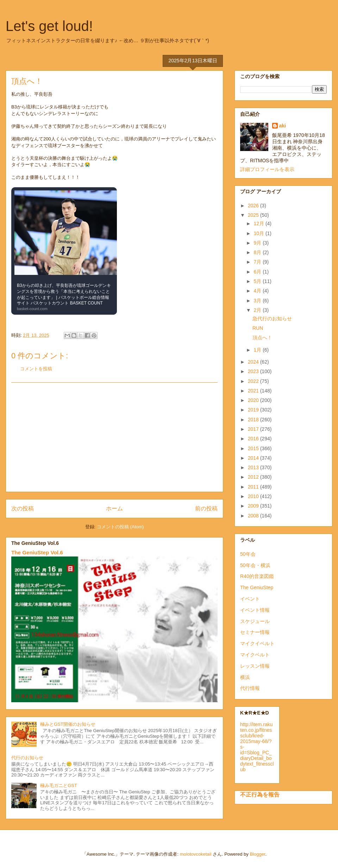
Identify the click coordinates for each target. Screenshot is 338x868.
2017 (254, 429)
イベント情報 (255, 610)
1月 (258, 350)
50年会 (248, 554)
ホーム (114, 508)
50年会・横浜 (255, 565)
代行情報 (250, 688)
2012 (254, 477)
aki (283, 126)
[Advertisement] (114, 437)
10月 (259, 233)
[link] (64, 251)
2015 (254, 448)
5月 (258, 281)
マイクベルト (255, 655)
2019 (254, 410)
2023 (254, 371)
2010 (254, 496)
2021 (254, 391)
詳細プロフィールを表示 (267, 169)
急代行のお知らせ (272, 319)
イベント (250, 599)
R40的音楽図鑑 (257, 576)
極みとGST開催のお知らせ (68, 724)
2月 (258, 310)
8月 (258, 252)
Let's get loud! (49, 26)
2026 (254, 206)
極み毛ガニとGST (59, 785)
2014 (254, 458)
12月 (259, 224)
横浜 (245, 677)
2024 (254, 362)
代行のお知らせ (27, 758)
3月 (258, 301)
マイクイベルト (257, 643)
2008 (254, 516)
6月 (258, 272)
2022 (254, 381)
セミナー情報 (255, 632)
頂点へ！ (262, 338)
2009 (254, 506)
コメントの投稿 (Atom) (120, 527)
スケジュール (255, 621)
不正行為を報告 (260, 794)
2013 (254, 467)
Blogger (257, 854)
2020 (254, 400)
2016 (254, 439)
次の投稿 (23, 508)
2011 (254, 487)
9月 (258, 243)
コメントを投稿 (36, 369)
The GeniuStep (257, 587)
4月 (258, 291)
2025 (254, 215)
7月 (258, 262)
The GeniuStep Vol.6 (37, 552)
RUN (258, 328)
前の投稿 (206, 508)
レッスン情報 (255, 666)
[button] (64, 251)
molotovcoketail (196, 854)
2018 (254, 420)
